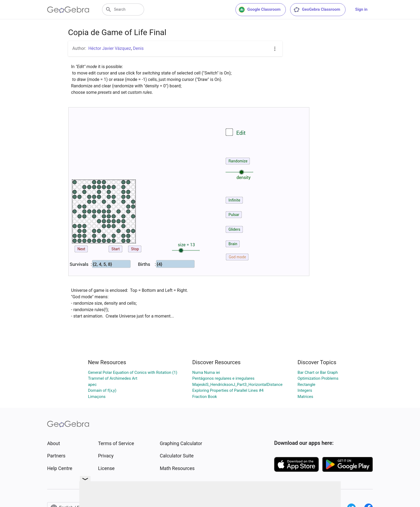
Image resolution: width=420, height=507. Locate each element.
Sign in (361, 9)
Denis (138, 48)
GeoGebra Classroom (317, 10)
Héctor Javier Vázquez (110, 48)
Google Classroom (260, 10)
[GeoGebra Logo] (68, 10)
